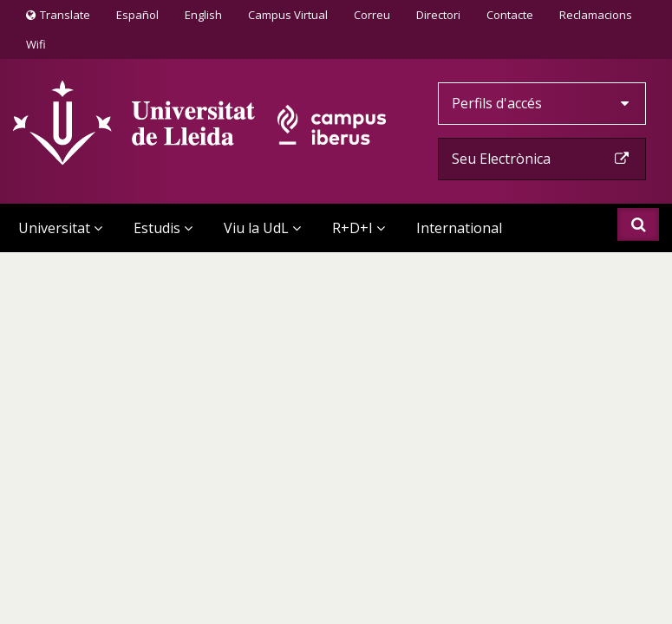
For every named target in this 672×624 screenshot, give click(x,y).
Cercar (639, 224)
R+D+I (359, 228)
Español (137, 15)
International (459, 228)
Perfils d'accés (542, 103)
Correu (372, 15)
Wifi (36, 44)
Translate (58, 18)
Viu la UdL (262, 228)
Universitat (60, 228)
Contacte (509, 14)
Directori (438, 15)
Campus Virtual (288, 15)
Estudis (163, 228)
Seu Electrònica (542, 159)
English (203, 15)
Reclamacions (596, 15)
